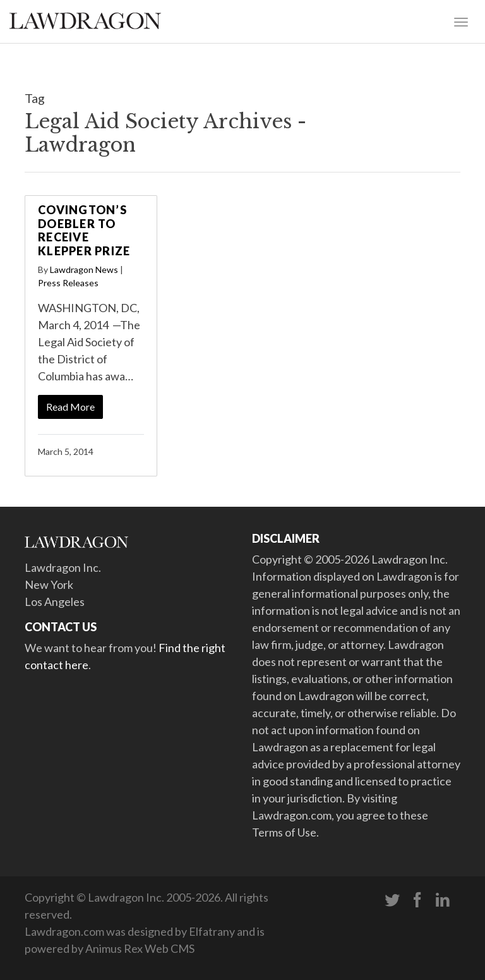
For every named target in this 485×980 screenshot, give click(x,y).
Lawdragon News (84, 269)
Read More (70, 407)
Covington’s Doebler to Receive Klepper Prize (84, 230)
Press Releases (68, 283)
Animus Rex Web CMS (140, 948)
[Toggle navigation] (461, 21)
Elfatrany (212, 931)
